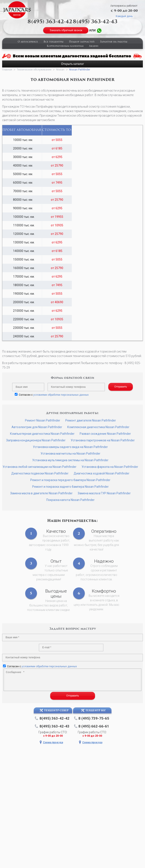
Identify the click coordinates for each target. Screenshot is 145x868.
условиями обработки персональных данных (61, 395)
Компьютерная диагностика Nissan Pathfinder (42, 434)
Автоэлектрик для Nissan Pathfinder (37, 427)
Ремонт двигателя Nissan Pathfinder (91, 420)
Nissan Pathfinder (80, 70)
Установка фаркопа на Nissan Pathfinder (110, 467)
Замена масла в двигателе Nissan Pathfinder (41, 493)
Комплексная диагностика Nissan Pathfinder (98, 427)
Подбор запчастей (82, 42)
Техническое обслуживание (34, 70)
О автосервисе (28, 42)
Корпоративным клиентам (65, 46)
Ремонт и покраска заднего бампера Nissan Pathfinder (70, 487)
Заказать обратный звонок (66, 30)
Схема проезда (53, 742)
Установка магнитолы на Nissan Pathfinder (70, 454)
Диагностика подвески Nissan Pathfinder (40, 473)
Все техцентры (53, 42)
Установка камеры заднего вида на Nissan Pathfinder (70, 447)
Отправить (121, 387)
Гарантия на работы (114, 42)
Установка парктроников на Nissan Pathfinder (103, 440)
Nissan (60, 70)
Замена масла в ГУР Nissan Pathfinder (104, 493)
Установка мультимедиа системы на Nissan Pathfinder (70, 460)
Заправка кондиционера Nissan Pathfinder (36, 440)
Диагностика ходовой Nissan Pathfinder (102, 473)
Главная (7, 70)
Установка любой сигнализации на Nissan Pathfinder (40, 467)
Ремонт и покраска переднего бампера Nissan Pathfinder (70, 480)
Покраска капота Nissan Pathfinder (70, 500)
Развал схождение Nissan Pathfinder (105, 434)
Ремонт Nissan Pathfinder (43, 420)
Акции (94, 46)
